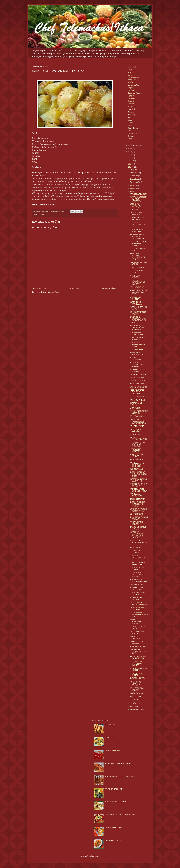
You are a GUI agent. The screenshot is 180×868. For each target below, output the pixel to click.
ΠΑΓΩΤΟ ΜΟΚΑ (135, 548)
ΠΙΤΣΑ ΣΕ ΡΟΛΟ (135, 696)
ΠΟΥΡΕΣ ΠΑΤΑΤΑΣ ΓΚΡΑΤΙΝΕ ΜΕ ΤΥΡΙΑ (138, 581)
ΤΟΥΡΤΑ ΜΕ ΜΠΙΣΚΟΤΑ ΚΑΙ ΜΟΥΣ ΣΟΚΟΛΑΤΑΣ (138, 199)
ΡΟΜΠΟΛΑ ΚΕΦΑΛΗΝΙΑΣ (136, 359)
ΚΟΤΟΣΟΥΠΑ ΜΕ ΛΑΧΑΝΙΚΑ (136, 430)
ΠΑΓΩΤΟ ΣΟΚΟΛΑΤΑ (137, 678)
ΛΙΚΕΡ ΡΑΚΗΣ (135, 408)
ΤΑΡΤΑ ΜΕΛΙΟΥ (135, 434)
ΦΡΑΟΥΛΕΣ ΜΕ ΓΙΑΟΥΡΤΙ (135, 276)
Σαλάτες (130, 120)
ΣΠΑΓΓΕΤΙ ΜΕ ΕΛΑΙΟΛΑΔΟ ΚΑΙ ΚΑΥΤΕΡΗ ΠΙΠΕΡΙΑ (137, 421)
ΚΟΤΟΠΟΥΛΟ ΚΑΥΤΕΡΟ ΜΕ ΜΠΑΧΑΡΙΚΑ (138, 510)
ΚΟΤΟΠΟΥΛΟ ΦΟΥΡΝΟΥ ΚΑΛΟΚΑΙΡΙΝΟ (139, 480)
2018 (130, 155)
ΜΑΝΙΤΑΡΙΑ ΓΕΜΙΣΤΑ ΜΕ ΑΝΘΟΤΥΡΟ (139, 412)
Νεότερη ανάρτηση (39, 288)
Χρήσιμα (131, 136)
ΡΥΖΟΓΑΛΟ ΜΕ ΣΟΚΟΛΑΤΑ (135, 450)
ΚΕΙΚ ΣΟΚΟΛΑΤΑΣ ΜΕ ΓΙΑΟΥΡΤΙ (138, 313)
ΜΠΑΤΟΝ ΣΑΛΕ (111, 725)
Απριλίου (133, 703)
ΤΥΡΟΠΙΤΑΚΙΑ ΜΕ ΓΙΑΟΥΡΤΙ (136, 523)
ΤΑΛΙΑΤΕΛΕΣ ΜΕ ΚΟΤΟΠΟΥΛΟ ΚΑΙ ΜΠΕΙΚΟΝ (137, 575)
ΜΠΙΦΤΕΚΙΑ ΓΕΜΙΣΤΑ (137, 426)
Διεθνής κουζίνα (133, 85)
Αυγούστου (134, 182)
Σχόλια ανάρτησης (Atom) (50, 292)
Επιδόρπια (131, 90)
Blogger (97, 856)
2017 (130, 158)
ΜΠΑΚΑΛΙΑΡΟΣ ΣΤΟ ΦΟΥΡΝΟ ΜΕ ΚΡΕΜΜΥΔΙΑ (137, 444)
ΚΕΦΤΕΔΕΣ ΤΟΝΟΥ (137, 267)
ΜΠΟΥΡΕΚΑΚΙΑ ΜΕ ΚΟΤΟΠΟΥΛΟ (137, 589)
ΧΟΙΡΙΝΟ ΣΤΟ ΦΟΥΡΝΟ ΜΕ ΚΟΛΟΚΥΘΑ (138, 564)
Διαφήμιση (131, 82)
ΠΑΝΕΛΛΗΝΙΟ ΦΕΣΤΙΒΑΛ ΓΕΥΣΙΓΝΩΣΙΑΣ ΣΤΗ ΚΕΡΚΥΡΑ (138, 256)
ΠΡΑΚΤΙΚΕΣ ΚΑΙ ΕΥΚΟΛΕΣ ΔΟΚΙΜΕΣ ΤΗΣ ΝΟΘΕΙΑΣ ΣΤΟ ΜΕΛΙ (138, 320)
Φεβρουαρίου (135, 709)
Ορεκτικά (131, 112)
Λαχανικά (131, 104)
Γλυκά (130, 75)
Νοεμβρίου (134, 173)
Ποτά (129, 117)
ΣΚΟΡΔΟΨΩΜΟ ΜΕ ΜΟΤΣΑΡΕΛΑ (137, 231)
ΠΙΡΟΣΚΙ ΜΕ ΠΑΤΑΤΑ (137, 499)
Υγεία (129, 131)
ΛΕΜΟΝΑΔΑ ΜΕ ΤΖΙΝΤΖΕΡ (135, 298)
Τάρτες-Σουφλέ (133, 128)
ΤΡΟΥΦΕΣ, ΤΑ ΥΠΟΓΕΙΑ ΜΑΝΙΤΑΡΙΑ (138, 485)
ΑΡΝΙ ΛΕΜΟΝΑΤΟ (136, 585)
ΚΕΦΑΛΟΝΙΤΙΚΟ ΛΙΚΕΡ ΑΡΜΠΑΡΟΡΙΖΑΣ (120, 776)
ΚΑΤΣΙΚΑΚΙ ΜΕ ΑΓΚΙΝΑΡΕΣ (135, 552)
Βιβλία (130, 72)
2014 (130, 167)
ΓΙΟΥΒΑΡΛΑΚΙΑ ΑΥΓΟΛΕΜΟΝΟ (136, 334)
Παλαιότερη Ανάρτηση (109, 288)
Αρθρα (130, 70)
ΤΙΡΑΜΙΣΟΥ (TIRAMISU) (138, 194)
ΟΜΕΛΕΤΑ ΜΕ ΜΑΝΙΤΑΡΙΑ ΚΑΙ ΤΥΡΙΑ (139, 438)
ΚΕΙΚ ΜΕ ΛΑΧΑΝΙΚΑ (137, 416)
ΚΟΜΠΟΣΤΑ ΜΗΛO (136, 693)
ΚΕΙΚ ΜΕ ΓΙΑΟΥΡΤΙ (136, 514)
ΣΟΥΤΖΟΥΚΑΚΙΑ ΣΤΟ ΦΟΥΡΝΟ (137, 632)
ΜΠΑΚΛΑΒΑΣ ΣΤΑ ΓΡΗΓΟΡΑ (136, 370)
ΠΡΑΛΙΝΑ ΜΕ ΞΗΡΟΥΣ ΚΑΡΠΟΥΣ (138, 528)
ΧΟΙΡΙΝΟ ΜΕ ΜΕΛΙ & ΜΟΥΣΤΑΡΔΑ (137, 339)
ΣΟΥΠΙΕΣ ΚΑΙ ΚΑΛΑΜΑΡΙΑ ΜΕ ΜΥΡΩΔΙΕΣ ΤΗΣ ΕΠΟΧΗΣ (136, 535)
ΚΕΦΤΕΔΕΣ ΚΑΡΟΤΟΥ (138, 375)
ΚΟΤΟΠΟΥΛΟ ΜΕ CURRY (136, 404)
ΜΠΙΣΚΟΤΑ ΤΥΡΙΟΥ (137, 287)
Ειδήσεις (131, 88)
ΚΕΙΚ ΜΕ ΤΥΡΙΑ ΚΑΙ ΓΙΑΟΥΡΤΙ (137, 689)
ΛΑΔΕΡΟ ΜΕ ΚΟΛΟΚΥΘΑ (135, 637)
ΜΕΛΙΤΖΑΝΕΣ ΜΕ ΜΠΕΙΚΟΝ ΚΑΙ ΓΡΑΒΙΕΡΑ (136, 663)
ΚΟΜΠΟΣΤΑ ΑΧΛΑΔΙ (137, 378)
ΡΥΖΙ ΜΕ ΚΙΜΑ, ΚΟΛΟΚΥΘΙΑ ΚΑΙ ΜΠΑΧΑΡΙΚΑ (137, 328)
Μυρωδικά (131, 109)
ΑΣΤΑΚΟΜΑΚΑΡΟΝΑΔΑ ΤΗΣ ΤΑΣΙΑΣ (118, 763)
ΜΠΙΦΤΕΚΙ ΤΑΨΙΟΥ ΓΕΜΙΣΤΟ (136, 674)
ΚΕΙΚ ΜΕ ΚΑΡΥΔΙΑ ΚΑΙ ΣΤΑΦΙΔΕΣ (138, 569)
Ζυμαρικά (131, 96)
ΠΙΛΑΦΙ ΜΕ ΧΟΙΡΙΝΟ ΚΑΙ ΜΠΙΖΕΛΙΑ (139, 518)
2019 (130, 152)
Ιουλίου (133, 185)
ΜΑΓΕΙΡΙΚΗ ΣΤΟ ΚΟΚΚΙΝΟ (135, 599)
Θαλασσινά (132, 98)
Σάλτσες (130, 123)
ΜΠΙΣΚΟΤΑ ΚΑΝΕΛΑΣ (137, 400)
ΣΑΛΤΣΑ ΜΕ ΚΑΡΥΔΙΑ (137, 397)
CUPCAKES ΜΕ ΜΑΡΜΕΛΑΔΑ (135, 303)
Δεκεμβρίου (134, 170)
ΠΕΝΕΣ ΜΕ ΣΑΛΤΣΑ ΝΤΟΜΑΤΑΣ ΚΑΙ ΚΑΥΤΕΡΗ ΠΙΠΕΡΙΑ (137, 237)
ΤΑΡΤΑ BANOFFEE (136, 350)
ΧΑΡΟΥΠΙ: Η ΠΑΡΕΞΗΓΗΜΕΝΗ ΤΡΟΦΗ (137, 345)
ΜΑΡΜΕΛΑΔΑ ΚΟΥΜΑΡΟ (114, 828)
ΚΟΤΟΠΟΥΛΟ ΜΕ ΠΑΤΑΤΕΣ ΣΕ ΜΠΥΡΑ (138, 604)
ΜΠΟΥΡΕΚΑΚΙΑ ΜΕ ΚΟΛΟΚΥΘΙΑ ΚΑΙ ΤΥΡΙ (139, 490)
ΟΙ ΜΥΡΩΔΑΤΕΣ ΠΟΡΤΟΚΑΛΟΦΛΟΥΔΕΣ (139, 543)
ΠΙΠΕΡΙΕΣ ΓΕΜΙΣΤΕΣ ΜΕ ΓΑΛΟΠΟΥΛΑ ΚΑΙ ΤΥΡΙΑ (139, 292)
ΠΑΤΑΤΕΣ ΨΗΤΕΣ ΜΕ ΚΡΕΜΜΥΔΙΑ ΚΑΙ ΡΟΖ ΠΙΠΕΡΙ (138, 474)
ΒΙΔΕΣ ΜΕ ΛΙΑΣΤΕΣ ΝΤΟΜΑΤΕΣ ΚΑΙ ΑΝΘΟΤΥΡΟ (137, 392)
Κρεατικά (131, 101)
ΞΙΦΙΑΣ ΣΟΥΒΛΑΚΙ (136, 469)
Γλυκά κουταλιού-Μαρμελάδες (134, 79)
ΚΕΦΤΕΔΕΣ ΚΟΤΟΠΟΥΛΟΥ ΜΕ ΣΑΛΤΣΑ (137, 558)
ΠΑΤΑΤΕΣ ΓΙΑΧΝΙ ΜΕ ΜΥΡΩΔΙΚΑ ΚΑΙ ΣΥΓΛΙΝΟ (137, 504)
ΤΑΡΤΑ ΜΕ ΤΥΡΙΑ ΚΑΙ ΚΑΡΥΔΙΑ (137, 627)
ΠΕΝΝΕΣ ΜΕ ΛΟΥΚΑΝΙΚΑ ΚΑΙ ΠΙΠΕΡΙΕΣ (136, 365)
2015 (130, 164)
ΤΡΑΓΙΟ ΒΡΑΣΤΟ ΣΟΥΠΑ (114, 789)
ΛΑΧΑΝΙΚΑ (42, 215)
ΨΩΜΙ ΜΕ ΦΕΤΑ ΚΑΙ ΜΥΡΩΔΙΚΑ (137, 219)
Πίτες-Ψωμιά (132, 115)
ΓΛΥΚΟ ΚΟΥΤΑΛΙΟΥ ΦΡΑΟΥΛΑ (137, 455)
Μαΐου (132, 191)
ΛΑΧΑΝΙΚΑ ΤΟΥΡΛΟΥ (137, 381)
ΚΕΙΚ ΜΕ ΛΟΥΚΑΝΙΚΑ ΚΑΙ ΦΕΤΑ (137, 594)
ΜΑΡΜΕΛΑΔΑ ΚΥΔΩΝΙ (113, 751)
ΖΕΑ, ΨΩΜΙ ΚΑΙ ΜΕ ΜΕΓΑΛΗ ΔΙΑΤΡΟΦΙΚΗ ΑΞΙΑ (139, 615)
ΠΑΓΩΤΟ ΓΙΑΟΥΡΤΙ (136, 459)
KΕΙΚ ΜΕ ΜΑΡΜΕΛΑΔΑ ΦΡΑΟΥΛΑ (117, 802)
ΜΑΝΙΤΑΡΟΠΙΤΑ (135, 699)
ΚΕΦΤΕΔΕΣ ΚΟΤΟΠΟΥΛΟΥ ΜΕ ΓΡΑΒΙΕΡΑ (137, 282)
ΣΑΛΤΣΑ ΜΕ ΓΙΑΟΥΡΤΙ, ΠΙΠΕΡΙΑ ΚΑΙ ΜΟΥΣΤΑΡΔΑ (138, 244)
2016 (130, 161)
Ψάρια (130, 139)
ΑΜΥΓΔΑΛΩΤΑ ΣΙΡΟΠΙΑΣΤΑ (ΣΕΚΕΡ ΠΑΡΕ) (138, 651)
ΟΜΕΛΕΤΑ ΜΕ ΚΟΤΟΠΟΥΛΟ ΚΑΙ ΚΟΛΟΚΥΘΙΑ (137, 464)
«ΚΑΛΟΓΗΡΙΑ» (110, 738)
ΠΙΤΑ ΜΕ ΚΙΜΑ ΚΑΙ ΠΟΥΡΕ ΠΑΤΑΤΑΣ (137, 354)
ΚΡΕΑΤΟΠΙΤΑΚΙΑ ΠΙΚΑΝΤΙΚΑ (136, 214)
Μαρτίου (133, 706)
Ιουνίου (133, 188)
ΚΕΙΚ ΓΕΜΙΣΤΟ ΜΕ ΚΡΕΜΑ (136, 271)
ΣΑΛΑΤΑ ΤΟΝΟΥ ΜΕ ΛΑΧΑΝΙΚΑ (137, 642)
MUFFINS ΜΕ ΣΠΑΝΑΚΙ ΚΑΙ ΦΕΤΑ (138, 308)
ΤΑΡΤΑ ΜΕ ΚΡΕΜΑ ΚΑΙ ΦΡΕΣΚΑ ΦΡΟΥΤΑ (120, 815)
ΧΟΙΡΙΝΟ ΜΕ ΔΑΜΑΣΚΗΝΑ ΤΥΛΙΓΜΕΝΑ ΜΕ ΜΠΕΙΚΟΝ (136, 207)
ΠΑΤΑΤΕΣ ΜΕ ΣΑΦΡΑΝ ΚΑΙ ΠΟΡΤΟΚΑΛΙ (138, 657)
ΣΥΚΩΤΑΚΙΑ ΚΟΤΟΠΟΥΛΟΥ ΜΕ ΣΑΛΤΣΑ (137, 225)
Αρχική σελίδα (74, 288)
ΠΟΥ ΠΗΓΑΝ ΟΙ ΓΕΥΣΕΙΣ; (139, 646)
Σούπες (130, 125)
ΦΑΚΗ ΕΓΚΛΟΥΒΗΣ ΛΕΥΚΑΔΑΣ (137, 609)
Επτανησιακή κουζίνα (135, 93)
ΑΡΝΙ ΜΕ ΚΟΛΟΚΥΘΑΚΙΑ (139, 387)
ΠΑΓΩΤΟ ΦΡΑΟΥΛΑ (137, 384)
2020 (130, 149)
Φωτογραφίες (132, 133)
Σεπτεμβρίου (135, 179)
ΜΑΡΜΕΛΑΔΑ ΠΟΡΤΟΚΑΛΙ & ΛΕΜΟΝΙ (136, 621)
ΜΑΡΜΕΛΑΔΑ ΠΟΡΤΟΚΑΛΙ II (136, 495)
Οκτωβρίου (134, 176)
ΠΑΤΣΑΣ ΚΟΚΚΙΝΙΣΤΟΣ (113, 840)
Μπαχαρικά (132, 107)
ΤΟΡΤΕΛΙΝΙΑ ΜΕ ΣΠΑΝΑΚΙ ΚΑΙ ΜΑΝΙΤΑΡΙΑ (136, 683)
